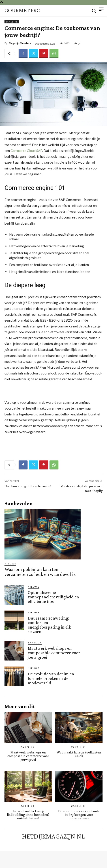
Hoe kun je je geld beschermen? (28, 486)
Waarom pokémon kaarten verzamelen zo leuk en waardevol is (40, 572)
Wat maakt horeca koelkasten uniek (79, 754)
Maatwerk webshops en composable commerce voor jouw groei (54, 653)
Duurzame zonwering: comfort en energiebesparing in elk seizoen (49, 625)
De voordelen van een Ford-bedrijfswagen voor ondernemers (79, 815)
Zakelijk (12, 22)
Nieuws (10, 564)
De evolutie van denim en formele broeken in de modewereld (51, 678)
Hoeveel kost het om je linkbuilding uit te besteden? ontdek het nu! (28, 815)
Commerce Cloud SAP (26, 151)
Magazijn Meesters (20, 43)
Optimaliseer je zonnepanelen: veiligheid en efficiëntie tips (53, 597)
